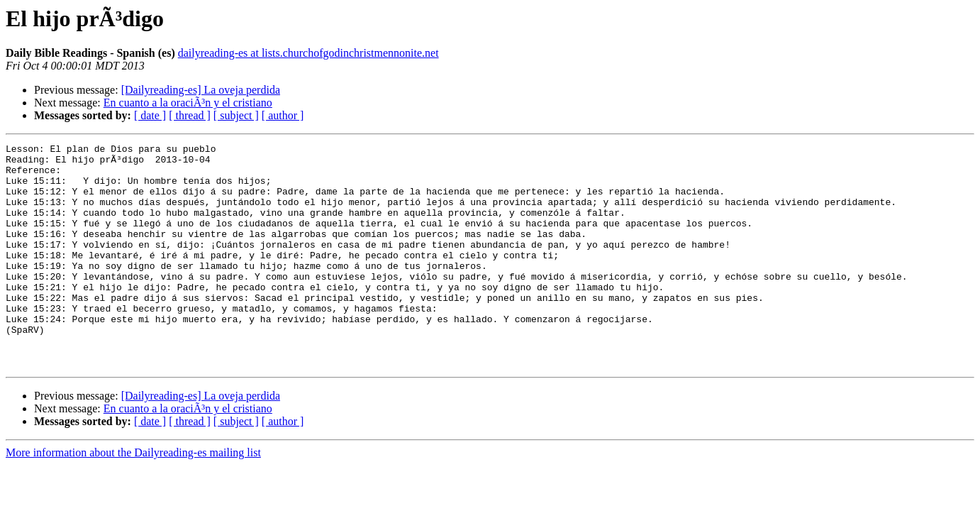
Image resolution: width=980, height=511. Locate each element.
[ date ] (150, 115)
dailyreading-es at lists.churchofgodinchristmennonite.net (308, 53)
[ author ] (283, 115)
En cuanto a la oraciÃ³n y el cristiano (188, 103)
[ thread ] (190, 115)
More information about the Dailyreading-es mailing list (133, 497)
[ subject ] (236, 115)
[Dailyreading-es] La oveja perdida (201, 90)
